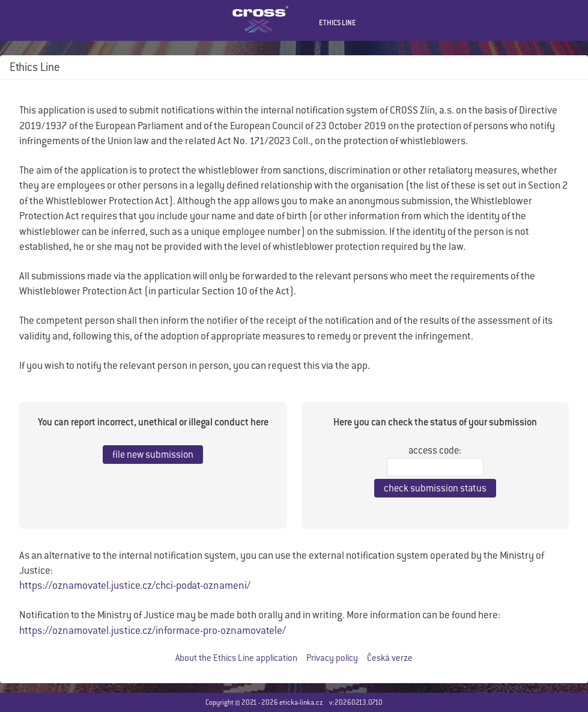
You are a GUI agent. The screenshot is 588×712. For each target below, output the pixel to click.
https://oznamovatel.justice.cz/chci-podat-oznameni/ (135, 585)
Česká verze (390, 658)
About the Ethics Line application (236, 658)
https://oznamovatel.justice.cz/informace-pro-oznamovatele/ (153, 630)
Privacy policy (332, 658)
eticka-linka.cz (301, 702)
